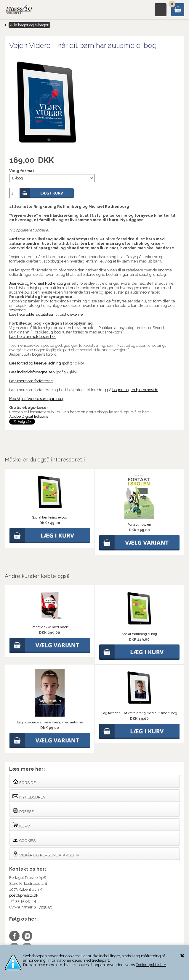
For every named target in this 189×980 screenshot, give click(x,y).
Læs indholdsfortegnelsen (32, 372)
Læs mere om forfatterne (31, 381)
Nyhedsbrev (29, 796)
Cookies (24, 839)
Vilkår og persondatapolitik (46, 854)
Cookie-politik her (151, 965)
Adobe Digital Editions (29, 416)
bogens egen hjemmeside (135, 390)
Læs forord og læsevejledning (35, 363)
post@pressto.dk (24, 895)
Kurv (21, 825)
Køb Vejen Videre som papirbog (37, 399)
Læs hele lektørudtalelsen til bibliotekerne (46, 314)
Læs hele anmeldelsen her (33, 337)
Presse (23, 810)
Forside (24, 781)
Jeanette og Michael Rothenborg (38, 283)
